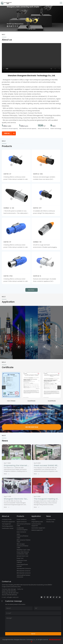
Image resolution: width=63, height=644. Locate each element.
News (49, 516)
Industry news (50, 522)
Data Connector (21, 532)
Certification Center (8, 528)
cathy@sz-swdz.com (13, 597)
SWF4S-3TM (8, 276)
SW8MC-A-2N (9, 208)
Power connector (22, 519)
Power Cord (20, 558)
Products (20, 516)
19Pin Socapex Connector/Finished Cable (22, 546)
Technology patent (7, 526)
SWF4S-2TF (37, 208)
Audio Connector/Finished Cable (22, 536)
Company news (51, 519)
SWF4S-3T (7, 242)
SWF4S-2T (7, 174)
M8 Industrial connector (24, 571)
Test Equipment (6, 524)
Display (34, 519)
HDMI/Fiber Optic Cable (23, 550)
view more (31, 290)
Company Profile (7, 519)
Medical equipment (37, 530)
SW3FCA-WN (38, 174)
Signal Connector (22, 522)
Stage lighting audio (37, 522)
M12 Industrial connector (24, 573)
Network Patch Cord (22, 556)
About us (5, 516)
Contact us (6, 581)
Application (36, 516)
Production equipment (8, 522)
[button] (28, 29)
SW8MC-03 (37, 242)
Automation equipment (38, 528)
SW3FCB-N (37, 276)
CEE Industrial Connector (24, 569)
